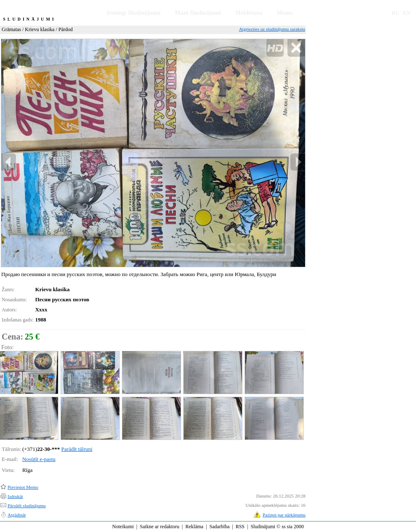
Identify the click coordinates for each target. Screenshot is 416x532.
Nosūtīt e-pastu (39, 459)
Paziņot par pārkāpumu (284, 515)
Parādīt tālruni (77, 449)
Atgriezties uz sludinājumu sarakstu (272, 29)
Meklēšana (249, 13)
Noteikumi (123, 527)
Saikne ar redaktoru (160, 527)
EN (407, 13)
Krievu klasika (39, 29)
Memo (285, 13)
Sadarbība (219, 527)
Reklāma (194, 527)
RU (396, 13)
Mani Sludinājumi (198, 13)
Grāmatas (11, 29)
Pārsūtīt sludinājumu (27, 506)
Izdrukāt (15, 496)
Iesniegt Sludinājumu (134, 13)
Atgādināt (17, 515)
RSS (240, 527)
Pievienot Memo (23, 487)
